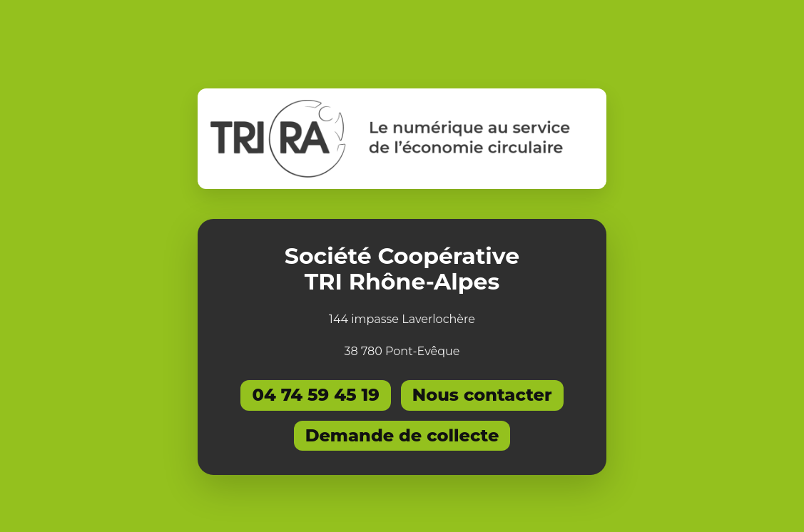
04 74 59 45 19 (315, 395)
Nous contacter (482, 395)
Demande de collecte (402, 435)
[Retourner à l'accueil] (402, 139)
